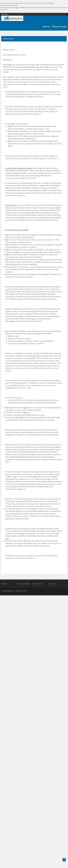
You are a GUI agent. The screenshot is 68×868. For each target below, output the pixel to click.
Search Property (59, 27)
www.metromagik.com (34, 65)
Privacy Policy (38, 584)
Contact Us (53, 584)
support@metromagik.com (31, 114)
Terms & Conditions (24, 584)
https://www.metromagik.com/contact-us (21, 178)
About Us (4, 584)
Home (46, 27)
